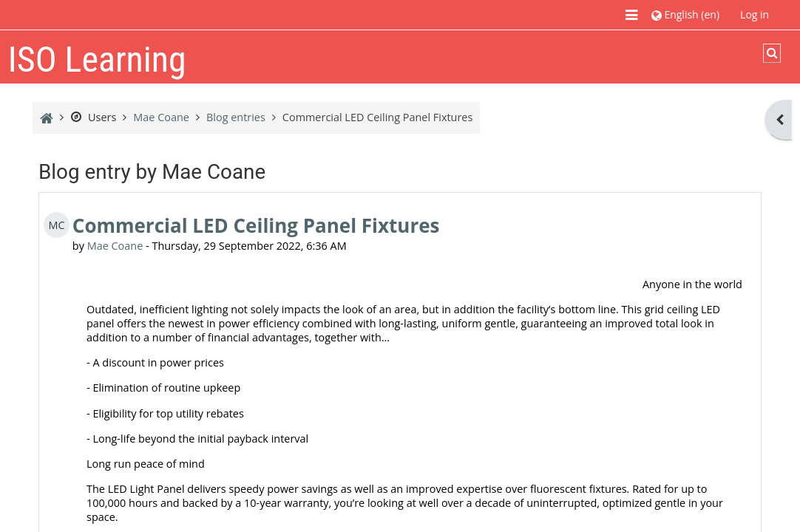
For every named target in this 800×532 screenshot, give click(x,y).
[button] (685, 14)
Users (93, 117)
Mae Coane (115, 246)
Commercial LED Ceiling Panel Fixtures (256, 225)
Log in (755, 14)
